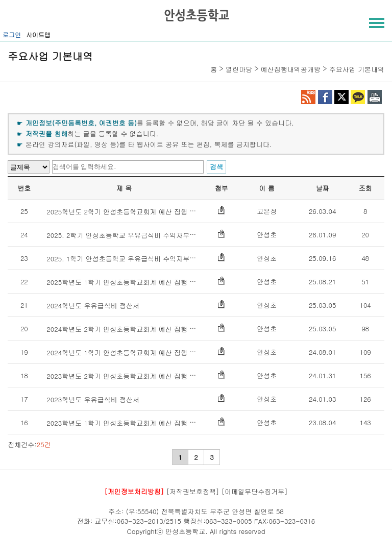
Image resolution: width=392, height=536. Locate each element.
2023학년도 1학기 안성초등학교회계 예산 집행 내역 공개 (132, 423)
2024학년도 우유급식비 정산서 (93, 306)
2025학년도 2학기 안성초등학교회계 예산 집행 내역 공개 (132, 212)
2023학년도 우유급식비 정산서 (93, 399)
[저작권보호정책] (193, 491)
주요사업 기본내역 (357, 69)
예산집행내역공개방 (291, 69)
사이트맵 (38, 34)
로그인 (12, 34)
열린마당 (239, 69)
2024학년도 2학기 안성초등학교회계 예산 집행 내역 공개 (132, 329)
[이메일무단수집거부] (255, 491)
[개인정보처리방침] (134, 491)
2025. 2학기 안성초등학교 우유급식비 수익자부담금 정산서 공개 (143, 235)
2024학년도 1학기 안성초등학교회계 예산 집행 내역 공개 (132, 352)
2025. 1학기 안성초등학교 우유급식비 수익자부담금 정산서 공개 (143, 259)
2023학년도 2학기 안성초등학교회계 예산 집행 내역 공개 (132, 376)
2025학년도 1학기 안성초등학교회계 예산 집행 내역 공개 (132, 282)
